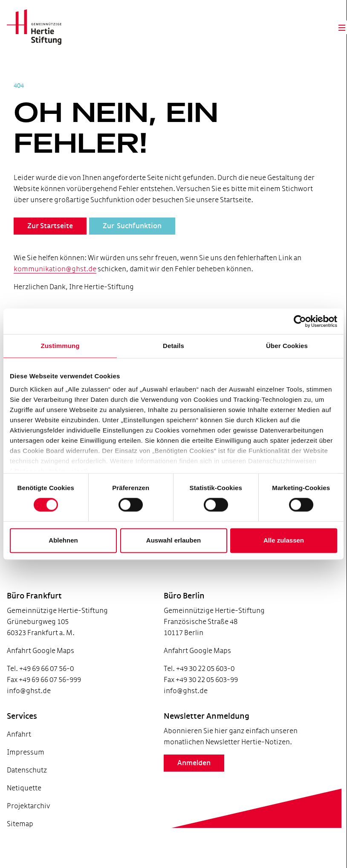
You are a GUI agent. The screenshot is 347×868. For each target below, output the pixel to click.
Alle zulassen (284, 540)
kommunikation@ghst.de (64, 280)
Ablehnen (63, 540)
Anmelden (180, 785)
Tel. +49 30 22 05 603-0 (185, 680)
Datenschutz (27, 781)
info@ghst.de (29, 702)
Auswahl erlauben (173, 540)
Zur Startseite (50, 237)
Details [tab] (173, 346)
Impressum (26, 763)
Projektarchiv (28, 817)
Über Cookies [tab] (287, 346)
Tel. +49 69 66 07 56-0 (40, 680)
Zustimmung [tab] (60, 346)
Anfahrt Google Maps (40, 662)
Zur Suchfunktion (132, 237)
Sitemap (20, 835)
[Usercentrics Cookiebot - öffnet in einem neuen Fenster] (300, 321)
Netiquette (24, 799)
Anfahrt (19, 745)
